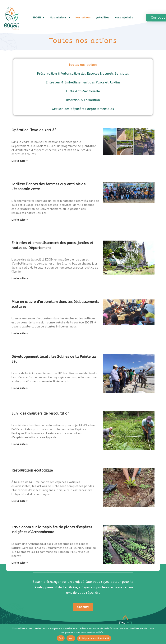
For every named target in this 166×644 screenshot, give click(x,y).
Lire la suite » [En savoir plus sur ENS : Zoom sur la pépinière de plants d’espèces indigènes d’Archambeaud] (20, 563)
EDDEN (38, 18)
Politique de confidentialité (94, 638)
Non (71, 638)
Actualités (103, 18)
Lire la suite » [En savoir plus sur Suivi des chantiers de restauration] (20, 444)
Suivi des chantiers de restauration (40, 413)
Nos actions (83, 18)
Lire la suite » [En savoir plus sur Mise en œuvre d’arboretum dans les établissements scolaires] (20, 333)
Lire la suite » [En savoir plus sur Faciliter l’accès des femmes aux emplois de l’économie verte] (20, 220)
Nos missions (60, 18)
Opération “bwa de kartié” (34, 130)
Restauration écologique (32, 470)
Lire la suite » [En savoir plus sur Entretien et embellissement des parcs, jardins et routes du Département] (20, 279)
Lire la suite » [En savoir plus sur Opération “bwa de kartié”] (20, 161)
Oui (61, 638)
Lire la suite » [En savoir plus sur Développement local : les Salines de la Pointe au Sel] (20, 388)
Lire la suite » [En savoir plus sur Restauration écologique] (20, 501)
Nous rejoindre (124, 18)
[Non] (161, 634)
